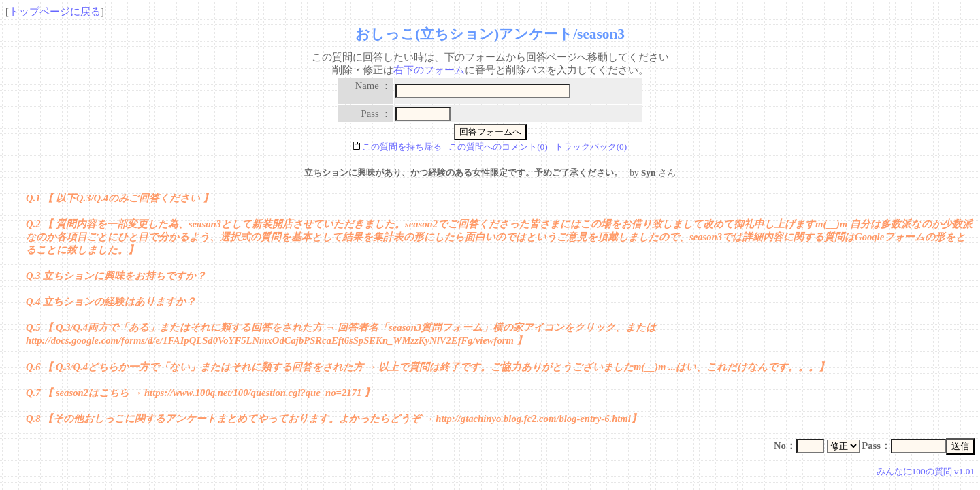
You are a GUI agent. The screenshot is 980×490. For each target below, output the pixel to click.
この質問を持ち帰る (397, 147)
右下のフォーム (429, 70)
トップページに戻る (55, 12)
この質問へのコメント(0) (498, 147)
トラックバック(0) (591, 147)
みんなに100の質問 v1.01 (926, 471)
